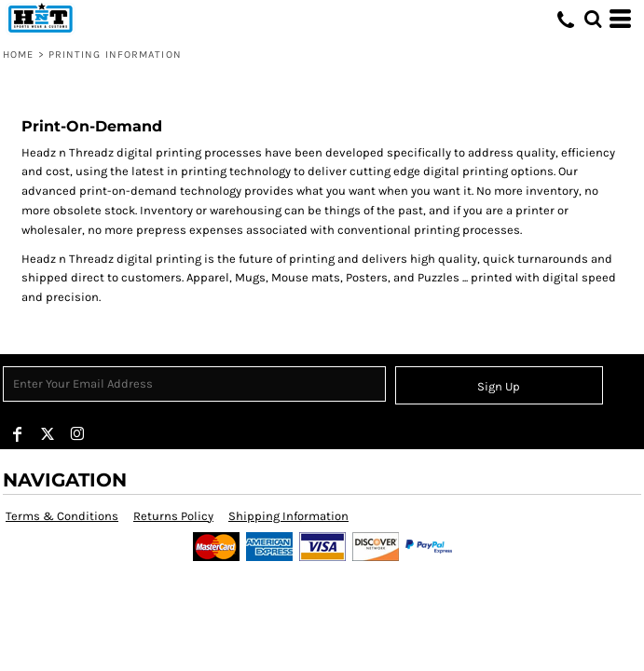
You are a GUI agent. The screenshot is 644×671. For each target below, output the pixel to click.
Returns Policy (173, 516)
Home (18, 55)
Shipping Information (288, 516)
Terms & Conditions (62, 516)
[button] (593, 19)
